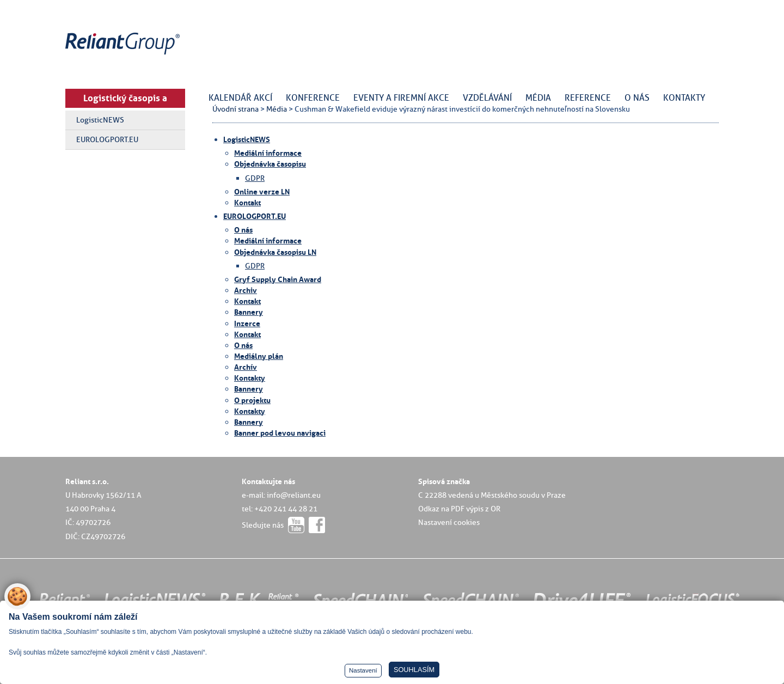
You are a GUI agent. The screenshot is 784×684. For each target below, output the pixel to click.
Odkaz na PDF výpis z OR (459, 509)
